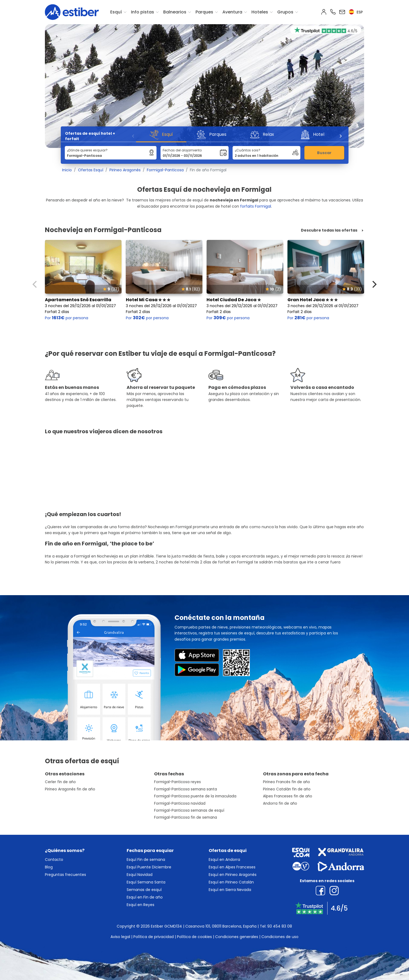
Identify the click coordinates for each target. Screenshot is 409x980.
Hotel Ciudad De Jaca (234, 300)
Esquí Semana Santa (146, 882)
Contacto (54, 860)
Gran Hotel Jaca (313, 300)
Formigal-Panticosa (165, 170)
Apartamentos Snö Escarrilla (78, 300)
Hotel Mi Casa (148, 300)
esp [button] (356, 12)
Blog (49, 867)
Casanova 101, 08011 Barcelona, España (221, 926)
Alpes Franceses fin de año (288, 796)
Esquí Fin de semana (146, 860)
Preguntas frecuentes (65, 875)
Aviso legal (120, 937)
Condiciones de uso (280, 937)
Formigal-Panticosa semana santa (186, 789)
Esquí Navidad (140, 875)
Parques (204, 12)
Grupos (285, 12)
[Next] (340, 136)
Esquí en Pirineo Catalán (231, 882)
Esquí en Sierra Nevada (230, 890)
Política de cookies (194, 937)
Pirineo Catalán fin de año (287, 789)
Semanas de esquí (144, 890)
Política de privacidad (154, 937)
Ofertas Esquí (91, 170)
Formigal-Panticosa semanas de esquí (189, 810)
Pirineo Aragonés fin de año (70, 789)
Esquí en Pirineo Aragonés (233, 875)
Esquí (116, 12)
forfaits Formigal (256, 206)
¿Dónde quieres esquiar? (87, 150)
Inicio (67, 170)
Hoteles (260, 12)
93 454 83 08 (280, 926)
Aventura (232, 12)
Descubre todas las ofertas (329, 230)
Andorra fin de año (280, 803)
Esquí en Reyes (141, 905)
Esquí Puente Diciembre (149, 867)
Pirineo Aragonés (125, 170)
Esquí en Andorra (224, 860)
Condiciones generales (237, 937)
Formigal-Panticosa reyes (177, 782)
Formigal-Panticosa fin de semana (186, 817)
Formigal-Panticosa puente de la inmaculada (195, 796)
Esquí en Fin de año (145, 897)
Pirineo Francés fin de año (287, 782)
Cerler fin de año (60, 782)
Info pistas (143, 12)
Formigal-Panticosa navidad (180, 803)
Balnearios (175, 12)
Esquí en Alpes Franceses (232, 867)
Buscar (324, 153)
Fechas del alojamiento (182, 150)
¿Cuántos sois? (248, 150)
